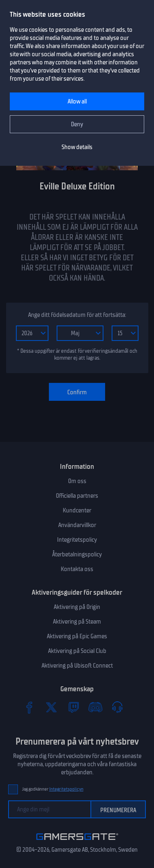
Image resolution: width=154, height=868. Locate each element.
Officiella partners (77, 496)
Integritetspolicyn (66, 789)
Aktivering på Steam (77, 622)
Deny (77, 124)
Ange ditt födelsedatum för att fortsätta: (77, 315)
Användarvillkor (77, 525)
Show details (77, 147)
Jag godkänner (53, 789)
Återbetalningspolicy (77, 554)
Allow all (77, 101)
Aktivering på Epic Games (77, 636)
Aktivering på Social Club (77, 651)
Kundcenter (77, 510)
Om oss (77, 481)
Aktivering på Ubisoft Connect (77, 666)
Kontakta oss (77, 569)
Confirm (77, 392)
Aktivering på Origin (77, 607)
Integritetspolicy (77, 540)
